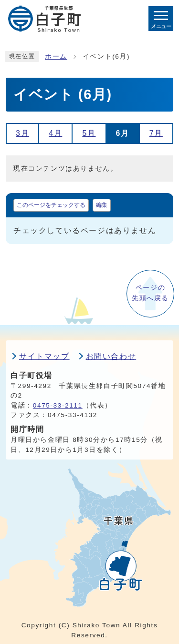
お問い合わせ (111, 356)
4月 (55, 133)
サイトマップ (44, 356)
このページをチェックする (51, 205)
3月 (22, 133)
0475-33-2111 (58, 405)
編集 (102, 205)
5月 (89, 133)
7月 (156, 133)
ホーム (56, 56)
